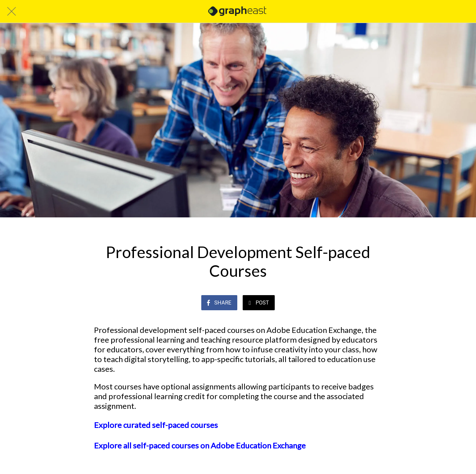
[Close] (12, 12)
